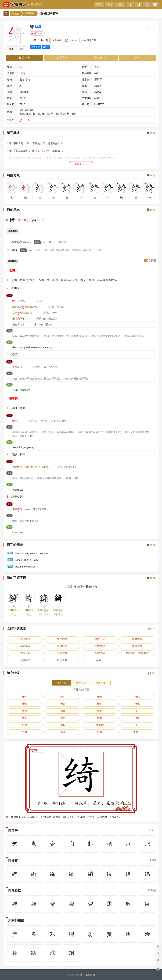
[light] (139, 5)
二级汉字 (35, 47)
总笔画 (11, 73)
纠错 (151, 133)
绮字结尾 (81, 683)
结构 (9, 80)
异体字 (11, 120)
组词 (137, 58)
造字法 (86, 80)
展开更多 (81, 164)
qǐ (152, 830)
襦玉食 (25, 653)
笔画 (9, 112)
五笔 (84, 86)
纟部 (97, 67)
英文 (10, 342)
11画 (22, 73)
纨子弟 (100, 639)
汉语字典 (36, 4)
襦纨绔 (25, 639)
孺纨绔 (25, 660)
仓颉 (9, 92)
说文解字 (100, 58)
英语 (10, 553)
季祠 (100, 725)
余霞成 (62, 653)
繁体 (9, 67)
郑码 (84, 92)
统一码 (86, 104)
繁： (21, 220)
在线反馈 (90, 975)
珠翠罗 (25, 646)
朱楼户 (62, 646)
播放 (11, 49)
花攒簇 (100, 646)
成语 (110, 4)
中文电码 (87, 98)
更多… (100, 660)
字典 (99, 4)
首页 (15, 14)
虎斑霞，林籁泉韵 (137, 653)
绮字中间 (101, 683)
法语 (10, 566)
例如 (37, 242)
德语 (10, 560)
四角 (9, 98)
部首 (84, 67)
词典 (120, 4)
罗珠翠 (62, 660)
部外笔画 (87, 73)
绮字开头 (62, 683)
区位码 (11, 104)
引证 (10, 295)
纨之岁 (137, 646)
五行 (9, 86)
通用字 (46, 47)
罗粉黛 (62, 639)
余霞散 (100, 653)
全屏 (22, 49)
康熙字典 (62, 58)
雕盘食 (137, 639)
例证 (153, 260)
